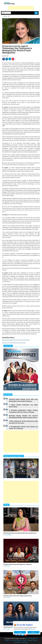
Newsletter (18, 642)
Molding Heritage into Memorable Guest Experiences (20, 533)
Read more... (33, 629)
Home (5, 16)
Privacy (24, 640)
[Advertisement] (21, 8)
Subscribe (30, 640)
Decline (33, 632)
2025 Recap (25, 642)
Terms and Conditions (16, 640)
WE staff (8, 566)
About (35, 640)
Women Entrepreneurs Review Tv (14, 456)
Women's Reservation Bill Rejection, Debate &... (18, 564)
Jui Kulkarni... (9, 535)
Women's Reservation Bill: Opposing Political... (18, 596)
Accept (20, 632)
